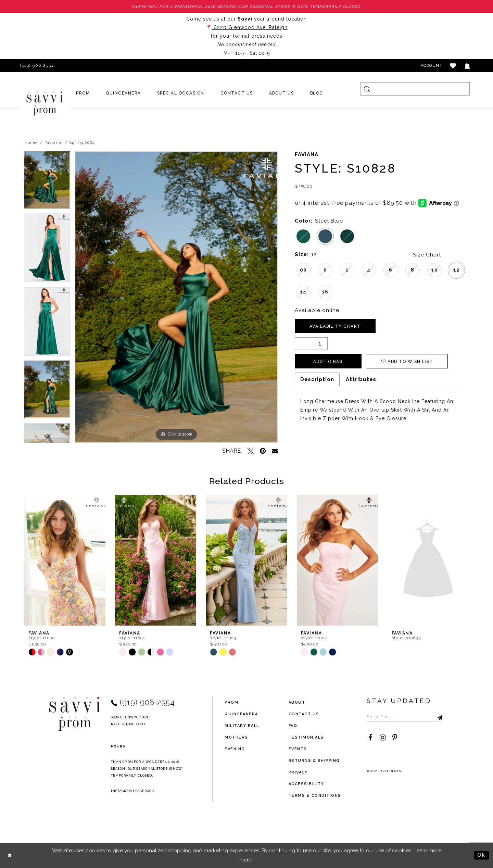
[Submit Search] (367, 89)
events (298, 749)
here (246, 860)
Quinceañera (241, 714)
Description (317, 379)
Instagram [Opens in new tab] (122, 791)
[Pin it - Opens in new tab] (263, 451)
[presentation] (65, 560)
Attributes (361, 379)
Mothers (236, 737)
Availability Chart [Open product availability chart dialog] (335, 326)
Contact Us (304, 714)
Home (31, 142)
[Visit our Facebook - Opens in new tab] (370, 738)
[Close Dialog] (10, 855)
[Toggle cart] (468, 66)
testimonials (306, 737)
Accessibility (306, 784)
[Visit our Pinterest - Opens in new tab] (395, 738)
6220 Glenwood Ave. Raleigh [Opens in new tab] (250, 27)
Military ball (242, 726)
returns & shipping (314, 761)
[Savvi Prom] (45, 103)
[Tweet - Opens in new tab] (251, 451)
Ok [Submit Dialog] (481, 855)
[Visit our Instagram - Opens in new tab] (382, 738)
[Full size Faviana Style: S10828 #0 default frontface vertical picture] (176, 297)
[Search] (415, 89)
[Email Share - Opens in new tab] (275, 451)
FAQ (293, 726)
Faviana (53, 142)
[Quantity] (311, 344)
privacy (298, 772)
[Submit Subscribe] (437, 717)
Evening (235, 749)
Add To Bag (328, 362)
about (297, 702)
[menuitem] (83, 93)
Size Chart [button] (427, 255)
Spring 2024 (82, 142)
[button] (453, 66)
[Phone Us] (36, 66)
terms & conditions (315, 796)
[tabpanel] (47, 183)
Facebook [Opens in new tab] (145, 791)
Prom (231, 702)
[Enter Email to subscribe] (404, 717)
